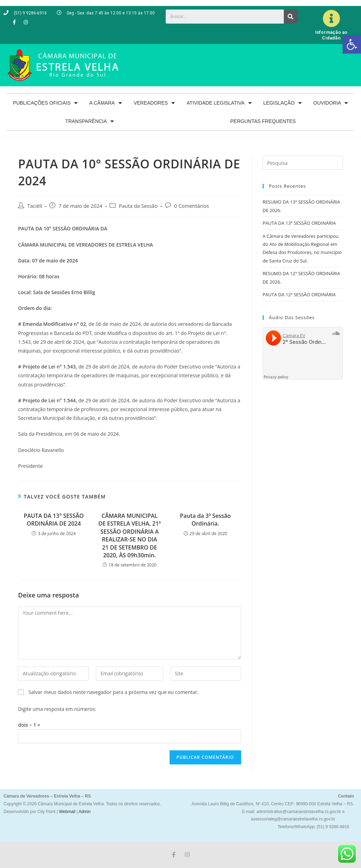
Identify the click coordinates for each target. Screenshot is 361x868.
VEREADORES (154, 103)
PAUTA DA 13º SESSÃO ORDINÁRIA (299, 223)
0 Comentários (192, 206)
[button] (352, 44)
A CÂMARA (105, 103)
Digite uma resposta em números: (57, 709)
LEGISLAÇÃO (283, 103)
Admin (84, 812)
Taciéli (35, 206)
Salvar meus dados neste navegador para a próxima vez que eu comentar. (114, 692)
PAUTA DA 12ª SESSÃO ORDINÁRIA (299, 294)
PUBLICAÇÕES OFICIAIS (45, 103)
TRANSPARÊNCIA (90, 121)
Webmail (67, 812)
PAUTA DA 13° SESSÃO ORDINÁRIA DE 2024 (54, 520)
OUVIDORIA (331, 103)
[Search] (291, 17)
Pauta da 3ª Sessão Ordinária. (205, 520)
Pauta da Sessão (138, 206)
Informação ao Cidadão (331, 35)
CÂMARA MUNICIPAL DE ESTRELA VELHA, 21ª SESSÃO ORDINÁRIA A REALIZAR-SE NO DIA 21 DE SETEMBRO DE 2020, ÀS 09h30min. (130, 535)
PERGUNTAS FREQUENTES (263, 121)
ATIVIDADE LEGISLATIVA (219, 103)
